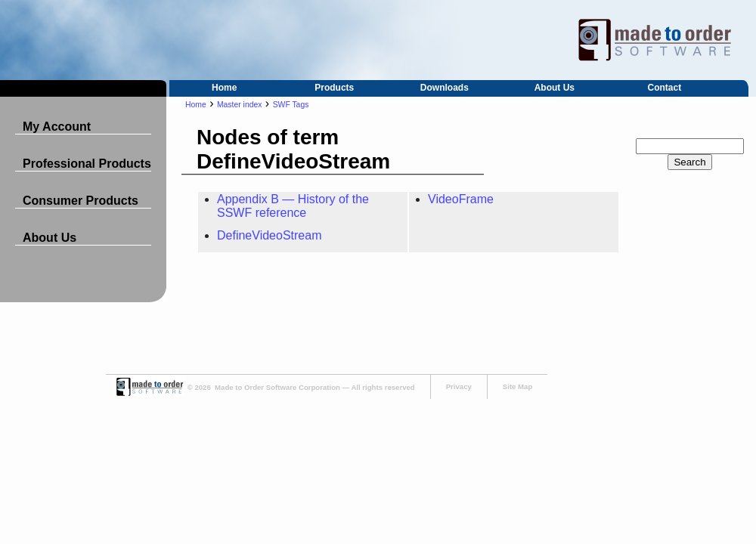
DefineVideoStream (269, 235)
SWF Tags (291, 105)
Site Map (517, 386)
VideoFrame (461, 199)
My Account (57, 127)
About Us (555, 88)
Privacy (459, 386)
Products (334, 88)
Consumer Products (81, 201)
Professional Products (87, 164)
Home (224, 88)
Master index (239, 105)
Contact (665, 88)
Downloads (445, 88)
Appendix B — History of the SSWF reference (293, 206)
